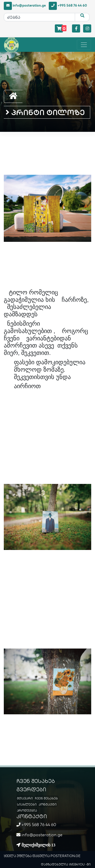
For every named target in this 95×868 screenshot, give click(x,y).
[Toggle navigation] (84, 45)
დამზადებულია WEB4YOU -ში (66, 864)
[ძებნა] (39, 17)
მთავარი (25, 798)
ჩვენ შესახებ (46, 798)
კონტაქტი (48, 804)
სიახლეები (27, 804)
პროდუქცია (27, 810)
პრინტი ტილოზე (45, 112)
